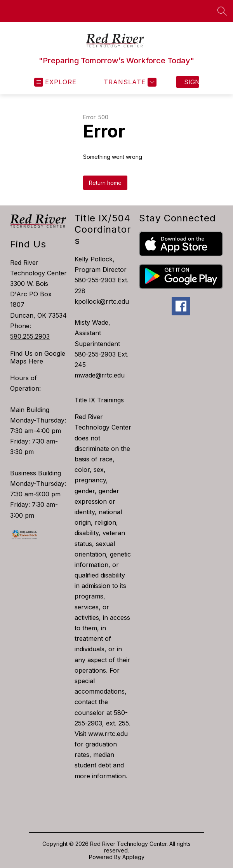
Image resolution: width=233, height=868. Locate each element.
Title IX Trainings (99, 400)
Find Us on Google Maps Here (38, 357)
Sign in (192, 82)
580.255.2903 (30, 336)
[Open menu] (55, 82)
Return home (105, 183)
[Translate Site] (129, 82)
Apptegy (133, 857)
